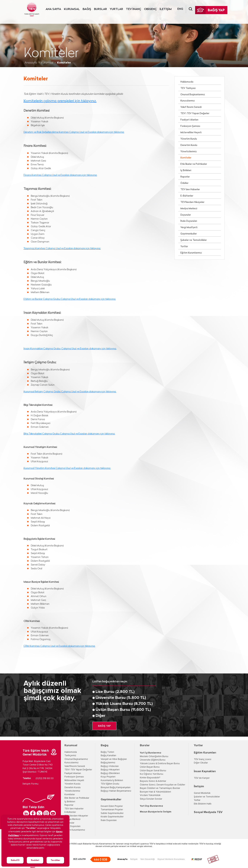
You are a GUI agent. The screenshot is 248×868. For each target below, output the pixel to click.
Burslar (145, 745)
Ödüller (184, 183)
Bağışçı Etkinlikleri (110, 773)
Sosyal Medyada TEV (208, 812)
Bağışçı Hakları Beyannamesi (116, 791)
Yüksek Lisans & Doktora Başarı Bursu (160, 764)
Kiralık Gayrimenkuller (112, 817)
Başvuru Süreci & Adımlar (153, 781)
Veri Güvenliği (148, 859)
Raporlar (185, 177)
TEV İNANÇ (134, 9)
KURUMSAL (72, 9)
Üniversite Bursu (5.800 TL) (121, 698)
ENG (180, 9)
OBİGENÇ (150, 9)
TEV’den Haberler (190, 190)
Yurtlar (184, 247)
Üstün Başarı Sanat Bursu (153, 771)
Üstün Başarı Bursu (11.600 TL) (123, 710)
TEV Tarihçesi (188, 88)
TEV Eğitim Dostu (110, 784)
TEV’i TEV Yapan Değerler (195, 114)
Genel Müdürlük (202, 793)
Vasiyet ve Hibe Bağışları (114, 759)
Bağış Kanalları (108, 756)
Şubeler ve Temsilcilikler (194, 240)
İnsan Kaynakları (205, 771)
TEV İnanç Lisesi (203, 759)
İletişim (199, 786)
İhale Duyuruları (189, 221)
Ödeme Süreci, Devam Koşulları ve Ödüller (162, 785)
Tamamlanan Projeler (112, 810)
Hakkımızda (187, 82)
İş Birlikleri (186, 170)
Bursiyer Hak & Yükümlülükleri (155, 792)
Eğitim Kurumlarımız (191, 253)
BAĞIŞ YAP (104, 726)
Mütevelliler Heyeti (191, 133)
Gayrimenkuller (189, 234)
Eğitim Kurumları (205, 753)
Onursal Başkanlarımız (193, 95)
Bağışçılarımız (108, 763)
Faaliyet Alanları (189, 120)
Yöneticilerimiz (189, 152)
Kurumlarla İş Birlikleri (112, 780)
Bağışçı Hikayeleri (110, 770)
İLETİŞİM (166, 9)
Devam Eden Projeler (112, 806)
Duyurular (186, 215)
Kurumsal (47, 63)
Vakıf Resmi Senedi (191, 107)
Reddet (35, 860)
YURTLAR (116, 9)
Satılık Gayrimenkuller (112, 813)
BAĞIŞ (87, 9)
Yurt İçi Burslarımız (151, 753)
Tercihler (55, 860)
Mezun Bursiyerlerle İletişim (156, 812)
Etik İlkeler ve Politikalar (194, 164)
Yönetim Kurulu (189, 139)
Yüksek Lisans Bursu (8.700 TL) (124, 704)
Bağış (105, 745)
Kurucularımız (188, 101)
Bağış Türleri (107, 752)
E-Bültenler (187, 196)
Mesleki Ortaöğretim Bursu (154, 756)
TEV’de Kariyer (202, 778)
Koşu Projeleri (108, 777)
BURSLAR (100, 9)
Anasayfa (31, 63)
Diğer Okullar (201, 763)
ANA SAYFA (53, 9)
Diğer (101, 716)
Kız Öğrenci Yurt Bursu (152, 774)
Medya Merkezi (189, 209)
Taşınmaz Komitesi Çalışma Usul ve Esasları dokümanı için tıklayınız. (62, 249)
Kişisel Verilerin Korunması (171, 859)
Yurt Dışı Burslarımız (151, 806)
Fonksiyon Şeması (190, 126)
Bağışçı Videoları (110, 766)
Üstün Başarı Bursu (150, 767)
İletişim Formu (31, 784)
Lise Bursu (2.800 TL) (115, 692)
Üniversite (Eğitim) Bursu (153, 760)
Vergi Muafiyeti (189, 227)
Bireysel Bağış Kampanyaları (116, 788)
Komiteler (186, 158)
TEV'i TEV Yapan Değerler (78, 770)
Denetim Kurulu (189, 145)
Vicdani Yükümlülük (150, 795)
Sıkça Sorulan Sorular (151, 799)
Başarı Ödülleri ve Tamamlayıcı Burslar (160, 788)
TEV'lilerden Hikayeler (192, 202)
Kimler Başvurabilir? (150, 778)
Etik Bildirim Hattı (203, 804)
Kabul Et (15, 860)
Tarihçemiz (70, 756)
